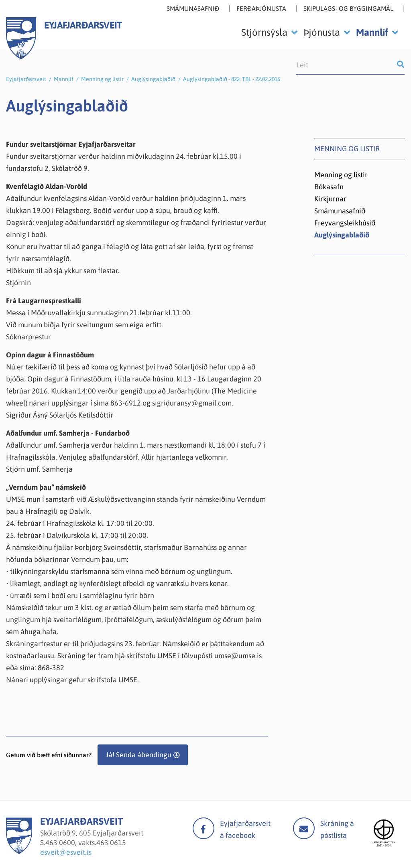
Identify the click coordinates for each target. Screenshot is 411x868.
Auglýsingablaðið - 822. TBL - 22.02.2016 (232, 79)
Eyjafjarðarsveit (26, 79)
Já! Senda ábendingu (138, 755)
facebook (203, 828)
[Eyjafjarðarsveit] (19, 852)
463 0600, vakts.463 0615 (86, 843)
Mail (304, 828)
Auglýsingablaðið (153, 79)
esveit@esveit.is (66, 852)
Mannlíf (64, 79)
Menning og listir (102, 79)
